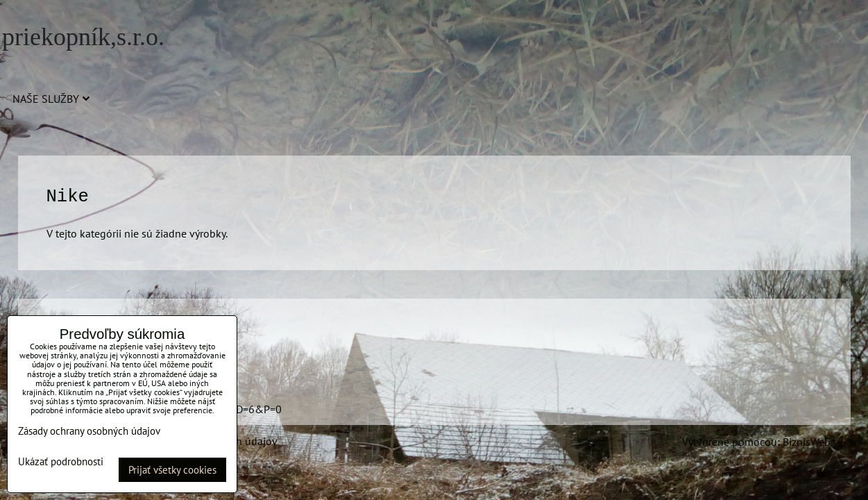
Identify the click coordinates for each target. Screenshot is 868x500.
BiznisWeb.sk (813, 442)
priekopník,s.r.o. (83, 37)
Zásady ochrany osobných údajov (89, 431)
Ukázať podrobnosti (61, 462)
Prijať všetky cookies (172, 470)
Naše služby (51, 99)
